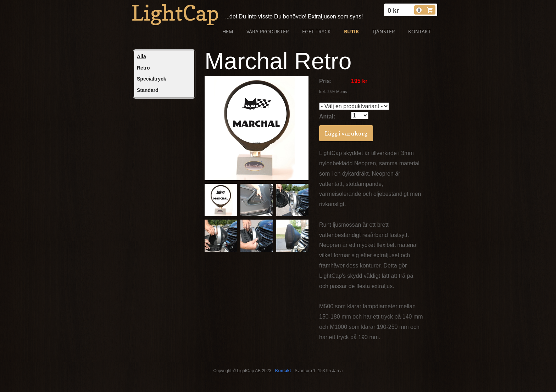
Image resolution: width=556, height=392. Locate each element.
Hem (228, 31)
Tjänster (383, 31)
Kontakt (419, 31)
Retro (143, 68)
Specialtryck (152, 79)
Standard (148, 90)
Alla (141, 56)
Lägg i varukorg (346, 133)
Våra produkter (268, 31)
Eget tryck (316, 31)
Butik (351, 31)
